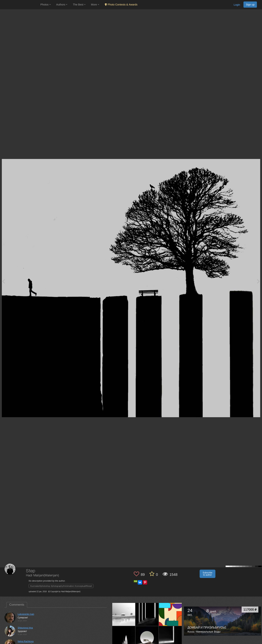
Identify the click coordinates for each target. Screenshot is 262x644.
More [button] (95, 5)
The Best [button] (79, 5)
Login (237, 5)
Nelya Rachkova (26, 641)
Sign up (250, 5)
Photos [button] (46, 5)
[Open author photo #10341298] (124, 638)
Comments (17, 605)
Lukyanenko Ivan (26, 614)
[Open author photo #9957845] (147, 638)
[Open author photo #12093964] (170, 614)
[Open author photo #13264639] (124, 614)
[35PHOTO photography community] (20, 5)
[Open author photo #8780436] (170, 638)
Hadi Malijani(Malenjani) (42, 576)
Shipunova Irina (25, 628)
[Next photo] (258, 281)
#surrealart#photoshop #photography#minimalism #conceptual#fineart (61, 586)
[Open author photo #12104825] (147, 614)
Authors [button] (62, 5)
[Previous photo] (3, 281)
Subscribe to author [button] (208, 574)
